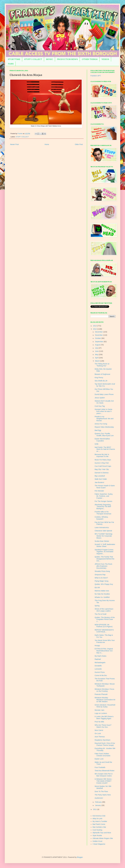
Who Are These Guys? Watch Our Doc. (103, 726)
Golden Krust (97, 841)
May (97, 355)
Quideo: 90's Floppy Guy (104, 584)
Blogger (80, 857)
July (97, 348)
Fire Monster (99, 491)
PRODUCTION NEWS (67, 59)
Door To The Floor (101, 791)
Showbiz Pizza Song (102, 571)
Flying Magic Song (101, 581)
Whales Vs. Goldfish (102, 597)
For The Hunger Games (103, 501)
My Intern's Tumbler (100, 821)
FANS (11, 64)
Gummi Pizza (100, 672)
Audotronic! (99, 798)
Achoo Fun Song (101, 424)
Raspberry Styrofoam (102, 740)
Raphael (98, 659)
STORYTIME (14, 59)
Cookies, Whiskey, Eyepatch (101, 518)
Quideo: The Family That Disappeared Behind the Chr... (104, 559)
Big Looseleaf (100, 476)
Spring (97, 606)
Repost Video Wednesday (104, 427)
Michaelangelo (100, 663)
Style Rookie (97, 835)
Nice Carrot (99, 730)
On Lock (98, 733)
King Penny (99, 378)
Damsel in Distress (102, 473)
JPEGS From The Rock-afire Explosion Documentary (104, 566)
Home (47, 144)
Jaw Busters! (99, 482)
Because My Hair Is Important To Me (102, 455)
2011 (95, 809)
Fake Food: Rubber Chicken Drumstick (102, 755)
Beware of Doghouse (102, 374)
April (97, 358)
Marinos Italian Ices (102, 591)
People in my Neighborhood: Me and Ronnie (104, 419)
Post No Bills (99, 722)
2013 (95, 326)
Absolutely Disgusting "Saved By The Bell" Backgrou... (103, 507)
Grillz (97, 444)
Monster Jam (99, 710)
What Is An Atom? (101, 578)
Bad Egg (98, 430)
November (99, 335)
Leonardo (98, 669)
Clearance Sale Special (103, 531)
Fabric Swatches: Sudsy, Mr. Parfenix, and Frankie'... (104, 496)
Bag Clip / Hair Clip (102, 469)
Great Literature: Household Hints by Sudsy (105, 706)
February (99, 802)
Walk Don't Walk (101, 479)
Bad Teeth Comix (99, 824)
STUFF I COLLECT (33, 59)
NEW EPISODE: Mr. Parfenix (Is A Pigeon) (104, 626)
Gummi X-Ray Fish (102, 463)
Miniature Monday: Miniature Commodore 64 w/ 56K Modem (105, 700)
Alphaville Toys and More (102, 833)
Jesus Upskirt (100, 398)
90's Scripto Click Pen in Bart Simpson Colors (104, 775)
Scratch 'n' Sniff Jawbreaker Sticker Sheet (105, 545)
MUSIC (50, 59)
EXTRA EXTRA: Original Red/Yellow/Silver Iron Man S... (104, 651)
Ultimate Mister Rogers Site (103, 838)
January (98, 805)
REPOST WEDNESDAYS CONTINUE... (104, 631)
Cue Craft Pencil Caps (103, 466)
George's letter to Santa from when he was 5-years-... (103, 411)
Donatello (98, 666)
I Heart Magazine (99, 844)
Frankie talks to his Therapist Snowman (103, 513)
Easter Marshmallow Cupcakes (102, 440)
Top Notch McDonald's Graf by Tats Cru (105, 385)
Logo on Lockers (101, 713)
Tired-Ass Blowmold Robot (104, 771)
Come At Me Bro (101, 675)
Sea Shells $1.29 (101, 381)
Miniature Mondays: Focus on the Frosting (104, 690)
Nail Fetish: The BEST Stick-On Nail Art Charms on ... (105, 449)
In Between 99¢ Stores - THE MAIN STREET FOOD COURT (104, 781)
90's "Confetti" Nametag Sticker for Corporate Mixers (103, 536)
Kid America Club (99, 816)
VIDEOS (105, 59)
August (98, 345)
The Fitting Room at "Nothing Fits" (102, 365)
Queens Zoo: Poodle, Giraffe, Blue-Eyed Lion (104, 435)
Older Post (79, 144)
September (99, 342)
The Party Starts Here (103, 795)
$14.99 (97, 588)
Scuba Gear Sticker (102, 541)
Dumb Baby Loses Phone (104, 394)
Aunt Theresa (100, 737)
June (97, 351)
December (99, 332)
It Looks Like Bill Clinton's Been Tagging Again (104, 717)
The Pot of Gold (100, 614)
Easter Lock (99, 759)
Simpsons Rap (100, 575)
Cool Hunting (97, 830)
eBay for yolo (97, 819)
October (98, 338)
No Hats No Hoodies (102, 594)
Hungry (97, 646)
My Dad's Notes (100, 656)
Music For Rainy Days (103, 460)
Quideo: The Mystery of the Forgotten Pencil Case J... (105, 619)
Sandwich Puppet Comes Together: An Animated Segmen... (104, 552)
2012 (95, 329)
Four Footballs (100, 767)
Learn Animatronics (102, 527)
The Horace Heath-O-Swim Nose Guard (105, 487)
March (98, 361)
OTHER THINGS (90, 59)
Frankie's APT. (96, 76)
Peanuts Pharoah (101, 694)
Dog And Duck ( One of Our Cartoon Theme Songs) (105, 744)
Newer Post (14, 144)
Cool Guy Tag (100, 406)
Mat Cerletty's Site (99, 827)
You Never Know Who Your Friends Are (105, 641)
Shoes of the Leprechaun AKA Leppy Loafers (104, 610)
